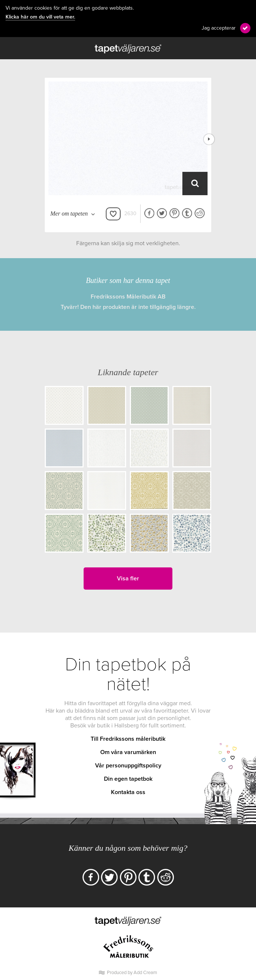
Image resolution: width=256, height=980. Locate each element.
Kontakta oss (128, 792)
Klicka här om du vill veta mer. (40, 17)
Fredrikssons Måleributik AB (128, 297)
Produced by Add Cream (132, 973)
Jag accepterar (219, 28)
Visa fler (128, 579)
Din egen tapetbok (128, 779)
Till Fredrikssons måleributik (128, 739)
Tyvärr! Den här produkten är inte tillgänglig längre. (128, 307)
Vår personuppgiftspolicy (128, 766)
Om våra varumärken (128, 752)
